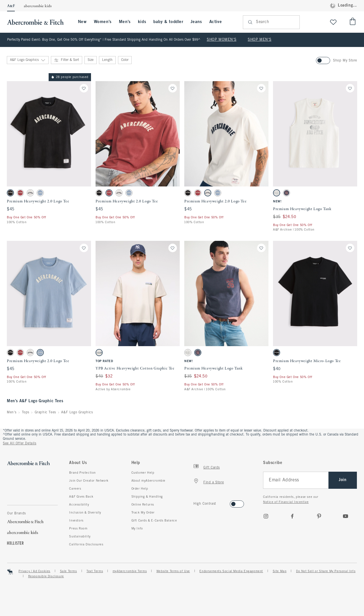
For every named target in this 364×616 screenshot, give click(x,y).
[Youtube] (346, 516)
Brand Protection (82, 473)
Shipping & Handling (147, 497)
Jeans (196, 22)
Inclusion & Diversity (85, 513)
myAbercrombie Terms (130, 571)
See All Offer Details (20, 443)
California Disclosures (86, 545)
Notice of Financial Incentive (286, 502)
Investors (76, 521)
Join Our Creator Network (89, 481)
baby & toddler (168, 22)
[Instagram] (266, 516)
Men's (125, 22)
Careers (75, 489)
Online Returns (143, 505)
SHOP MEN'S (259, 40)
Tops (26, 412)
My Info (137, 529)
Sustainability (80, 537)
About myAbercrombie (148, 481)
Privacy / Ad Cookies (34, 571)
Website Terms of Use (173, 571)
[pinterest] (319, 516)
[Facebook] (292, 516)
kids (142, 22)
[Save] (84, 88)
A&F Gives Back (81, 497)
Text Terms (95, 571)
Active (216, 22)
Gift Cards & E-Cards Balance (154, 521)
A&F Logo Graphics (77, 412)
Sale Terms (69, 571)
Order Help (140, 489)
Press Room (78, 529)
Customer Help (143, 473)
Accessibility (79, 505)
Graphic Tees (45, 412)
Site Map (280, 571)
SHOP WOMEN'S (222, 40)
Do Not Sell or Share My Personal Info (326, 571)
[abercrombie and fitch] (38, 22)
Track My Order (143, 513)
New (82, 22)
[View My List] (333, 22)
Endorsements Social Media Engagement (231, 571)
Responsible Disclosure (46, 576)
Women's (103, 22)
